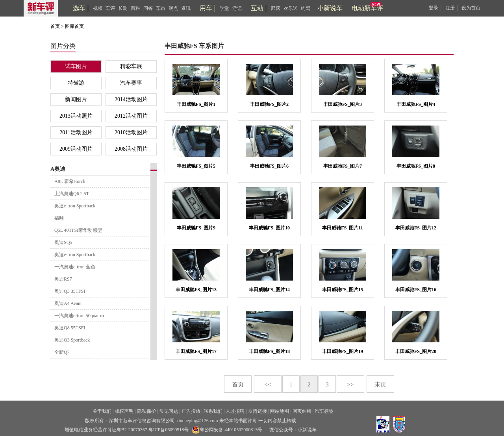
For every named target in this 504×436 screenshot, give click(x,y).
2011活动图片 (76, 132)
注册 (450, 8)
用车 (206, 8)
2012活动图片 (131, 116)
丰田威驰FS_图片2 (269, 104)
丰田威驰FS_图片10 (269, 228)
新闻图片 (76, 99)
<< (268, 384)
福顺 (59, 218)
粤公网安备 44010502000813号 (227, 430)
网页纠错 (302, 411)
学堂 (224, 8)
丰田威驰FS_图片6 (269, 166)
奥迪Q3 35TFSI (70, 291)
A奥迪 (58, 169)
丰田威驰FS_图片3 (343, 104)
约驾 (306, 8)
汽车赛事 (131, 83)
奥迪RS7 (63, 279)
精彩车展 (131, 66)
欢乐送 (291, 8)
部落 (276, 8)
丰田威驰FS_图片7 (343, 166)
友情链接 (258, 411)
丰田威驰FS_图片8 (416, 166)
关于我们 (102, 411)
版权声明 (124, 411)
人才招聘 (235, 411)
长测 (123, 8)
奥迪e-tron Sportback (75, 206)
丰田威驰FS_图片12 (416, 228)
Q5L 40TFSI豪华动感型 (78, 230)
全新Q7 (62, 352)
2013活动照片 (76, 116)
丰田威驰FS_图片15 (343, 290)
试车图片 (76, 66)
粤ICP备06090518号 (169, 430)
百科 (135, 8)
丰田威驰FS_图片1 (196, 104)
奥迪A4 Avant (68, 303)
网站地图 (280, 411)
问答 (148, 8)
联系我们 (213, 411)
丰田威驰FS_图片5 (196, 166)
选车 (79, 8)
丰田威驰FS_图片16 (416, 290)
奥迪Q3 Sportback (72, 340)
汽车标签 (324, 411)
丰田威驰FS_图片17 (196, 351)
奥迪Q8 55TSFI (70, 328)
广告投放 (191, 411)
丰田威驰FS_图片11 (342, 228)
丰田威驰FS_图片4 (416, 104)
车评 (110, 8)
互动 (257, 8)
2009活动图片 (76, 149)
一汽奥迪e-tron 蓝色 (75, 267)
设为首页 (471, 8)
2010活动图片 (131, 132)
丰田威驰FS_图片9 (196, 228)
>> (351, 384)
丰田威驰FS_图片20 (416, 351)
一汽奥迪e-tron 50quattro (79, 316)
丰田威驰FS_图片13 (196, 290)
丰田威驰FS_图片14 (269, 290)
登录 (434, 8)
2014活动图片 (131, 99)
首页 (55, 26)
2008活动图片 (131, 149)
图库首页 (74, 26)
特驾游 (76, 83)
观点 (173, 8)
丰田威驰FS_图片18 (269, 351)
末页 (380, 384)
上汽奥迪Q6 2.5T (72, 194)
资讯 (186, 8)
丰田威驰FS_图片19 (343, 351)
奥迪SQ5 (63, 242)
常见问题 (169, 411)
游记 (237, 8)
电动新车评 (367, 8)
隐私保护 (146, 411)
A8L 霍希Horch (70, 181)
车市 (161, 8)
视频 (98, 8)
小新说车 (330, 8)
